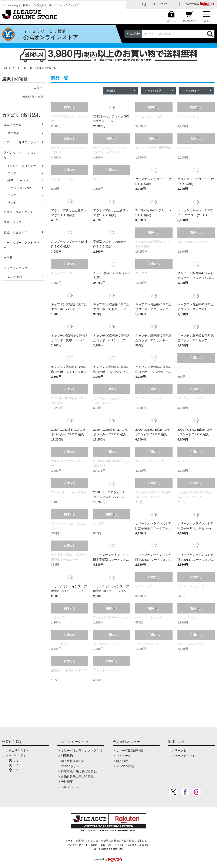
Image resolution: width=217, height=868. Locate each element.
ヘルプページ (70, 787)
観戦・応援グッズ (16, 232)
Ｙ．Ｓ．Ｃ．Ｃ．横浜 (27, 68)
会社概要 (67, 782)
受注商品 (13, 133)
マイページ (124, 756)
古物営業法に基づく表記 (77, 776)
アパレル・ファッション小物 (21, 155)
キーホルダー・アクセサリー (21, 245)
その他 (12, 203)
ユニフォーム (13, 124)
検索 (210, 34)
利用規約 (67, 756)
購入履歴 (122, 761)
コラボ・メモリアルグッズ (21, 142)
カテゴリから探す (17, 751)
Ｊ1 (16, 761)
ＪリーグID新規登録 (130, 751)
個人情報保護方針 (73, 761)
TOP (5, 68)
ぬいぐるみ (15, 277)
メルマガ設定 (125, 766)
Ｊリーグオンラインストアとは (82, 751)
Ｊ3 (16, 770)
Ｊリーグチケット (163, 4)
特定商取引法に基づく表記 (79, 771)
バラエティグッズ (16, 268)
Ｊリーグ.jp (140, 4)
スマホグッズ (13, 222)
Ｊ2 (16, 765)
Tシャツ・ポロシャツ (22, 166)
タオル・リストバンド (19, 212)
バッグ (12, 195)
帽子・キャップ (18, 181)
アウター (13, 173)
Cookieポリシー (71, 766)
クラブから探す (16, 756)
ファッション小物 (19, 188)
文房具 (8, 258)
